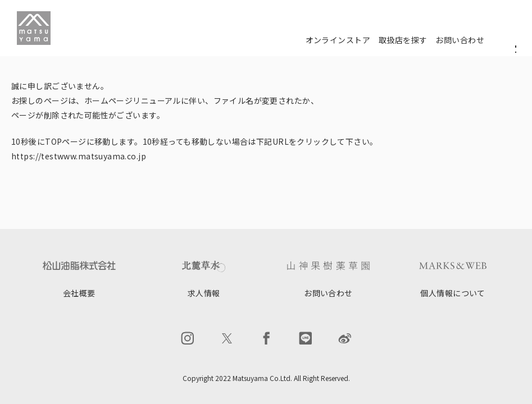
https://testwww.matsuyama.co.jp (79, 156)
